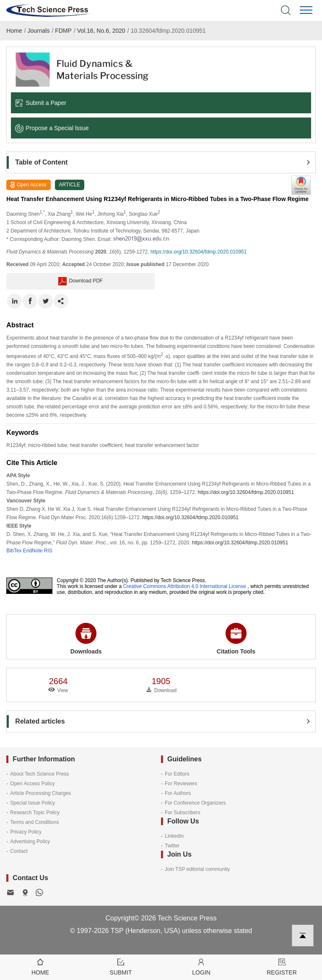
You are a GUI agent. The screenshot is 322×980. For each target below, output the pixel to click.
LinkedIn (174, 836)
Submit (121, 966)
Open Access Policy (32, 784)
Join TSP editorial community (197, 869)
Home (14, 31)
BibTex (14, 551)
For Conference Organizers (195, 803)
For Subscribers (183, 813)
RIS (48, 551)
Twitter (172, 846)
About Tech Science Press (39, 774)
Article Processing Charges (40, 793)
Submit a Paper (41, 103)
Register (282, 966)
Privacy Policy (26, 832)
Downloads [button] (86, 639)
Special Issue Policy (32, 803)
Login (201, 966)
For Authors (178, 793)
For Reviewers (181, 784)
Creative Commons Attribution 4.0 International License (184, 586)
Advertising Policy (30, 841)
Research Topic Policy (35, 813)
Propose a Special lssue (52, 128)
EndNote (33, 551)
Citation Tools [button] (236, 639)
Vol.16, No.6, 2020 (101, 31)
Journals (39, 31)
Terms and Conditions (34, 822)
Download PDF (80, 281)
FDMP (63, 31)
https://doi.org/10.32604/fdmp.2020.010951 (199, 252)
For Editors (177, 774)
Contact (19, 851)
